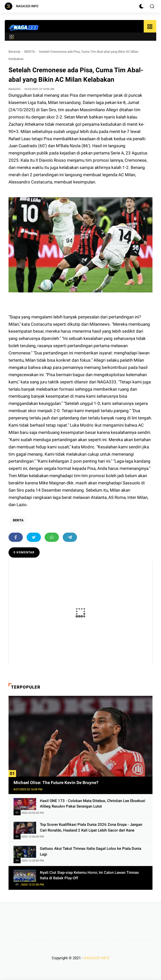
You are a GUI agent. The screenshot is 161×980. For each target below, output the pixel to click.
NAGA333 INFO (27, 6)
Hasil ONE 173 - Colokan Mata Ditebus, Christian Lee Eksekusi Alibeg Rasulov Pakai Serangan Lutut (93, 804)
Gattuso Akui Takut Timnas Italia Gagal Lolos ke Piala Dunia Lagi (91, 851)
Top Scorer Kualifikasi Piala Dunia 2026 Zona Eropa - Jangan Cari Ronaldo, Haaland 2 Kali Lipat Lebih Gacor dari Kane (91, 827)
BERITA (30, 52)
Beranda (14, 52)
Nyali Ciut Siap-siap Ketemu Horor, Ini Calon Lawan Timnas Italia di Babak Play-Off (89, 875)
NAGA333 (107, 382)
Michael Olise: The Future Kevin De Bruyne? (56, 783)
